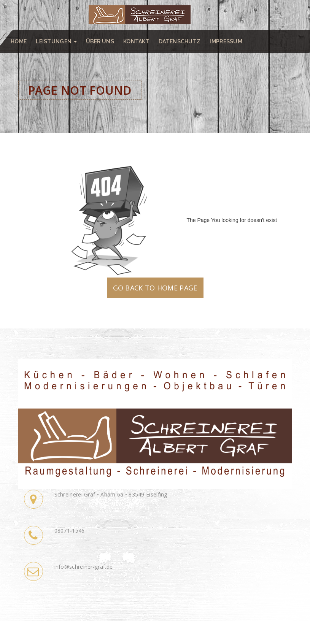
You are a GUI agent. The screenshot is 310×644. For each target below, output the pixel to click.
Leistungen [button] (56, 41)
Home (19, 41)
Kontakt (136, 41)
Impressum (226, 41)
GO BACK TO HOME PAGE (155, 288)
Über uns (100, 41)
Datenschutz (180, 41)
